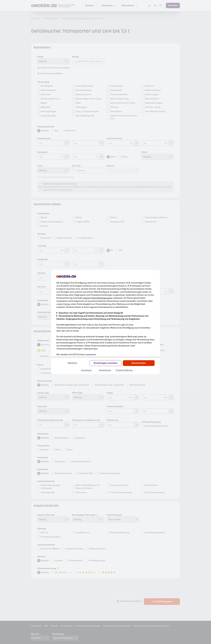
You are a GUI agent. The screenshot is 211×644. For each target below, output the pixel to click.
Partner (112, 283)
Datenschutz (105, 370)
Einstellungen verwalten (105, 363)
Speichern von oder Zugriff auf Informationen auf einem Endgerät (91, 313)
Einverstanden (139, 363)
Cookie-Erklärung (124, 370)
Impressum (86, 370)
